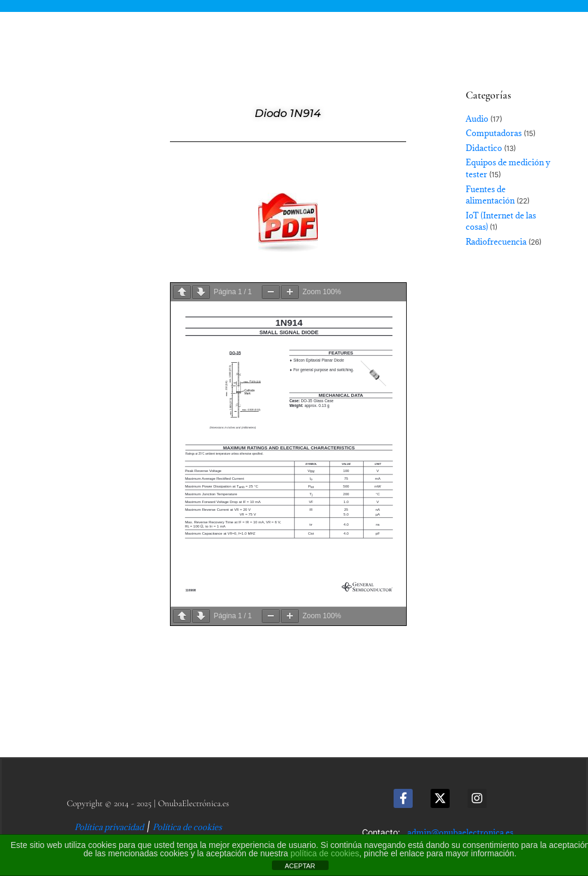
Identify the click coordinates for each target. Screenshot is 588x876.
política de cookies (325, 853)
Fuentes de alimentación (490, 195)
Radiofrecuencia (496, 242)
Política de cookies (187, 827)
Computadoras (494, 133)
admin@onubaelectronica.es (460, 832)
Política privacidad (109, 827)
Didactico (484, 148)
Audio (477, 119)
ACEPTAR (300, 866)
